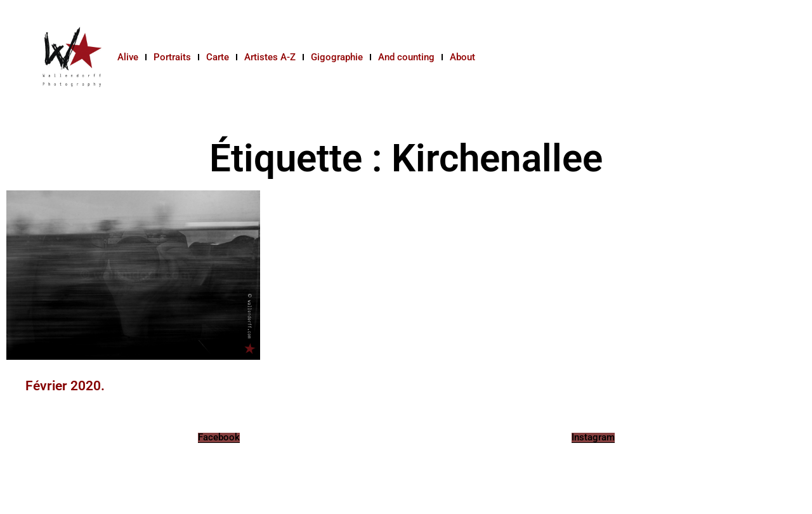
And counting (406, 57)
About (462, 57)
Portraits (172, 57)
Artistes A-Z (270, 57)
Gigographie (337, 57)
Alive (128, 57)
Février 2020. (65, 386)
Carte (218, 57)
